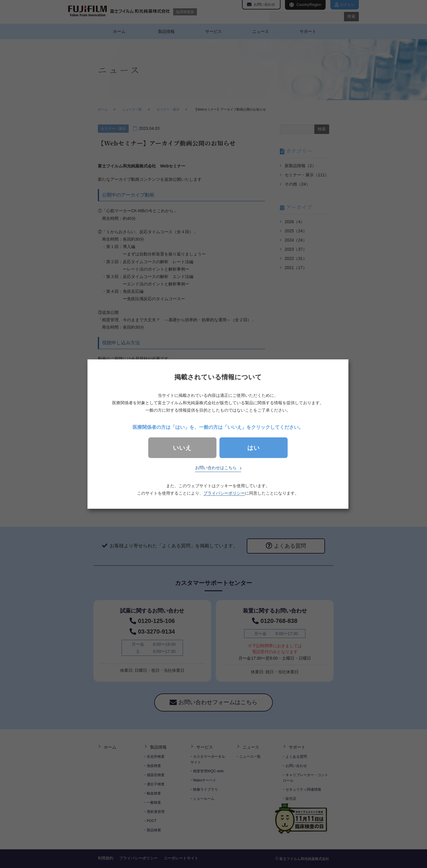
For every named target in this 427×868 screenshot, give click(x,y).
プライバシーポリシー (224, 493)
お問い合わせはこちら (216, 468)
